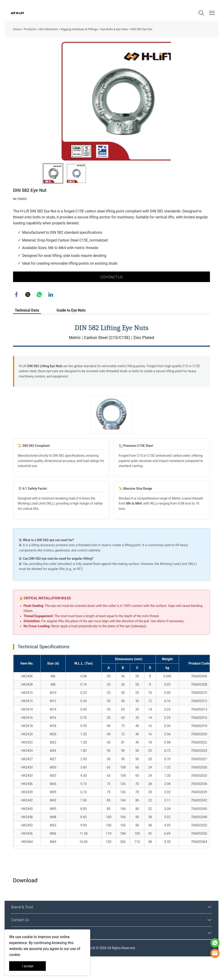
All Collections (48, 29)
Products (30, 29)
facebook (16, 313)
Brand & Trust (22, 926)
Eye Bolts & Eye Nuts (114, 29)
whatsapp (39, 313)
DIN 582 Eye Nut (142, 29)
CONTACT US (112, 296)
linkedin (51, 313)
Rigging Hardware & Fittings (79, 29)
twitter (28, 313)
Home (17, 29)
